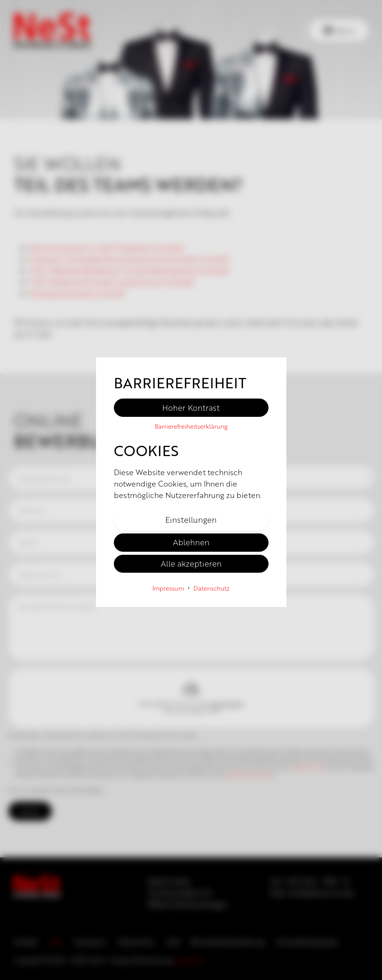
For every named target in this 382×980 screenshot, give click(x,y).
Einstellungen (191, 519)
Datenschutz (212, 588)
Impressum (168, 588)
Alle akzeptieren (191, 563)
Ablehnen (191, 542)
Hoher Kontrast (191, 407)
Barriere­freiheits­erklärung (191, 426)
